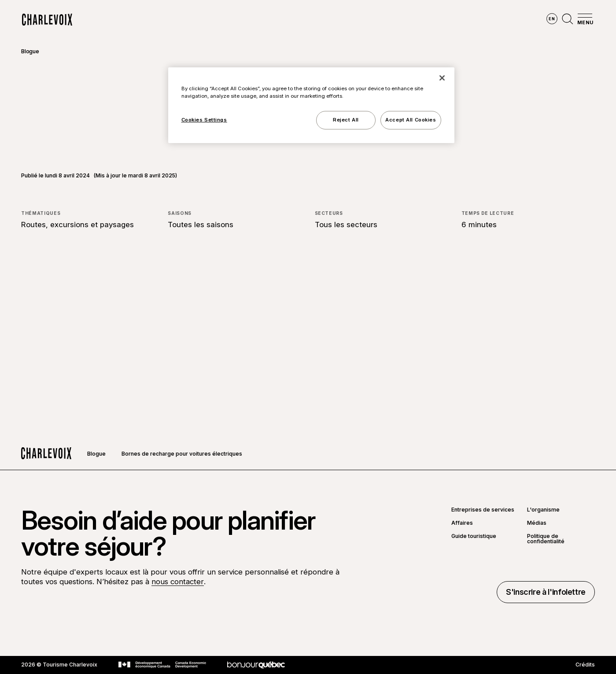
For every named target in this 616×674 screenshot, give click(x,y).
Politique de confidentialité (546, 539)
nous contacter (178, 582)
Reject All (346, 120)
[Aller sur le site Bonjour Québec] (256, 665)
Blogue (30, 51)
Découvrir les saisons (276, 20)
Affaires (462, 523)
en (552, 19)
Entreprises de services (483, 510)
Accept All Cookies (411, 120)
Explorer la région (194, 20)
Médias (537, 523)
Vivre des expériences (362, 20)
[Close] (442, 78)
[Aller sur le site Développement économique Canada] (162, 665)
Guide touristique (474, 536)
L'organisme (543, 510)
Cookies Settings (204, 120)
